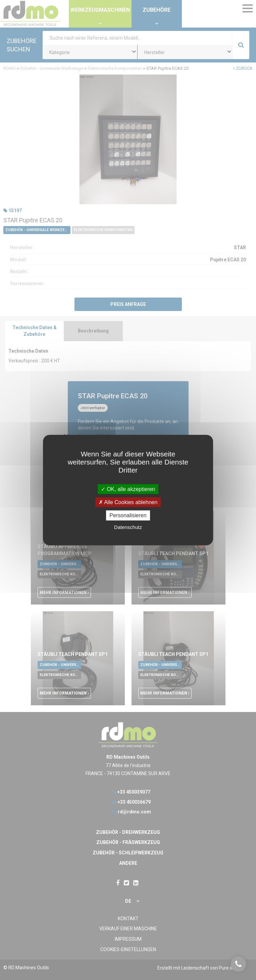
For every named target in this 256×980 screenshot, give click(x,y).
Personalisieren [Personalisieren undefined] (128, 515)
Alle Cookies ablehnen (128, 502)
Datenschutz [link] (128, 527)
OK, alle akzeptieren (128, 489)
